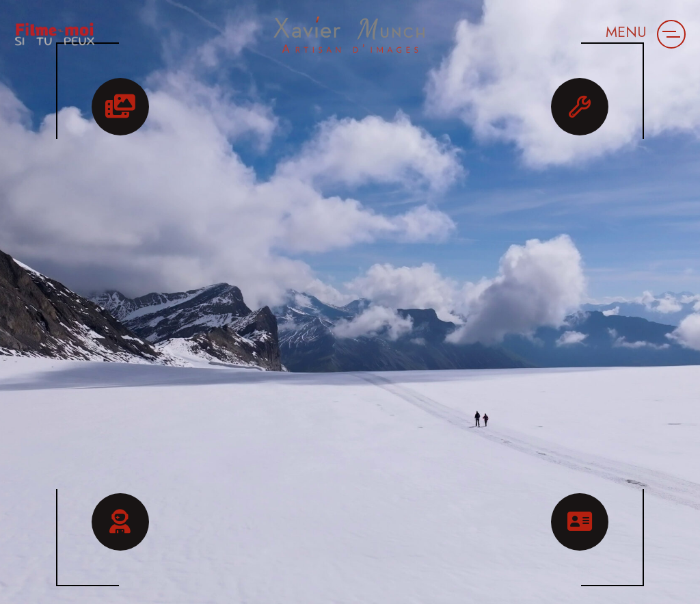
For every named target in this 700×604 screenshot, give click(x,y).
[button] (671, 34)
